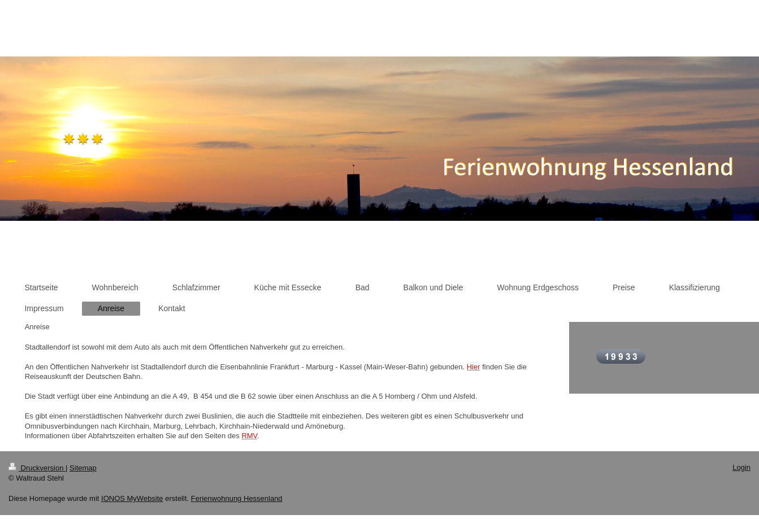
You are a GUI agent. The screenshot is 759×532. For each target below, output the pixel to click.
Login (741, 467)
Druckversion (37, 468)
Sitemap (83, 468)
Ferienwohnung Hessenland (237, 498)
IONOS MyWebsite (132, 498)
